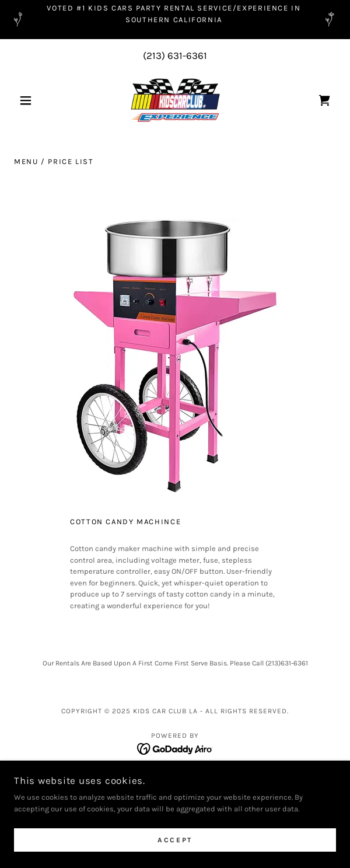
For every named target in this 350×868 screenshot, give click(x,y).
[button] (38, 100)
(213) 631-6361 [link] (175, 55)
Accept (175, 840)
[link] (175, 100)
